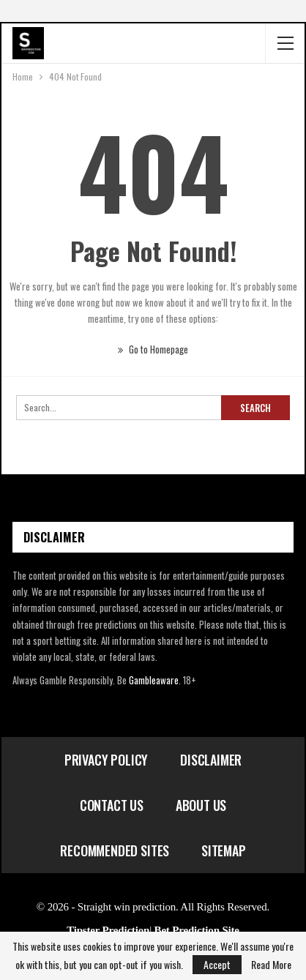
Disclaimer (211, 760)
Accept (217, 964)
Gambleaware (154, 680)
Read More (271, 965)
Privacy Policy (106, 760)
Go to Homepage (153, 349)
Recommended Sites (115, 850)
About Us (201, 805)
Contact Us (112, 805)
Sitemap (224, 850)
